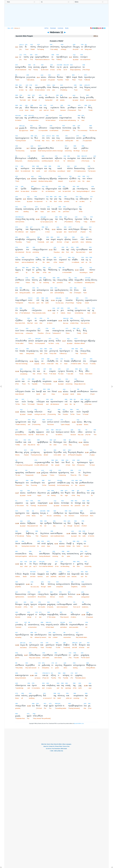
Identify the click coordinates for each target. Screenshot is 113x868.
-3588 (61, 65)
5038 (84, 531)
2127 (16, 389)
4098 (16, 541)
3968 (21, 308)
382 (63, 268)
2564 (40, 176)
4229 (62, 45)
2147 (52, 105)
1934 (33, 308)
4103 (87, 237)
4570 (83, 592)
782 (38, 288)
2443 (41, 511)
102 (40, 126)
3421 (76, 308)
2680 (43, 156)
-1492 (89, 278)
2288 (32, 105)
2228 (74, 460)
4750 (60, 592)
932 (72, 582)
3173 (25, 450)
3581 (75, 288)
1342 (54, 85)
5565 (20, 126)
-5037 (60, 572)
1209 (54, 552)
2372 (66, 491)
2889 (38, 166)
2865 (44, 379)
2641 (29, 491)
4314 (36, 359)
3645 (55, 511)
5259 (47, 430)
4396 (16, 582)
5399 (38, 440)
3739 (31, 85)
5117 (88, 176)
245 (81, 197)
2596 (59, 166)
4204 (78, 541)
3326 (36, 207)
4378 (16, 511)
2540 (58, 237)
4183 (49, 75)
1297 (55, 440)
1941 (16, 339)
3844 (73, 75)
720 (45, 450)
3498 (50, 369)
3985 (28, 349)
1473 (40, 95)
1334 (62, 562)
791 (86, 430)
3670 (56, 288)
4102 (32, 45)
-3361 (44, 511)
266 (16, 470)
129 (33, 511)
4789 (64, 207)
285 (16, 268)
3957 (76, 501)
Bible (9, 28)
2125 (29, 156)
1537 (45, 369)
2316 (52, 65)
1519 (58, 65)
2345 (81, 511)
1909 (75, 85)
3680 (32, 481)
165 (34, 65)
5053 (36, 410)
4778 (36, 460)
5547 (49, 481)
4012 (66, 146)
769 (83, 602)
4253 (16, 116)
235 (69, 278)
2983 (32, 187)
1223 (27, 85)
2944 (23, 541)
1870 (54, 328)
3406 (84, 136)
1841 (64, 410)
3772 (60, 258)
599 (46, 95)
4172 (85, 217)
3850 (33, 379)
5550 (78, 562)
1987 (78, 187)
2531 (37, 258)
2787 (56, 156)
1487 (58, 308)
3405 (81, 481)
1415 (68, 369)
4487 (42, 65)
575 (67, 247)
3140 (36, 55)
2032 (27, 328)
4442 (25, 602)
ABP (12, 28)
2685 (68, 552)
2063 (45, 521)
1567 (66, 136)
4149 (51, 470)
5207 (23, 399)
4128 (73, 258)
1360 (62, 105)
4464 (86, 399)
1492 (26, 105)
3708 (32, 501)
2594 (39, 501)
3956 (33, 278)
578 (58, 481)
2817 (47, 187)
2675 (16, 65)
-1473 (88, 85)
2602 (16, 237)
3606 (87, 369)
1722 (20, 55)
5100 (26, 562)
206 (75, 399)
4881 (16, 552)
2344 (16, 481)
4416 (70, 511)
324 (16, 359)
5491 (37, 268)
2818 (16, 176)
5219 (59, 176)
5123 (16, 328)
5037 (31, 572)
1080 (77, 247)
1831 (70, 176)
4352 (52, 399)
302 (36, 318)
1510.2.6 (30, 298)
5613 (77, 197)
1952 (40, 562)
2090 (36, 339)
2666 (52, 531)
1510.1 (49, 85)
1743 (58, 602)
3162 (48, 602)
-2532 (34, 572)
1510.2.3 (21, 45)
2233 (16, 247)
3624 (83, 156)
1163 (79, 126)
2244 (66, 237)
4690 (28, 237)
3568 (64, 318)
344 (48, 318)
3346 (87, 95)
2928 (30, 430)
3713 (82, 318)
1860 (65, 197)
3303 (62, 308)
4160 (62, 501)
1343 (75, 166)
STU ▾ (96, 36)
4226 (93, 187)
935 (70, 440)
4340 (78, 460)
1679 (38, 45)
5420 (51, 592)
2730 (25, 207)
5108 (67, 298)
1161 (26, 45)
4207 (76, 278)
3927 (16, 298)
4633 (16, 207)
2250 (48, 541)
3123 (91, 450)
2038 (83, 582)
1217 (31, 227)
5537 (39, 146)
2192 (76, 217)
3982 (21, 288)
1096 (28, 75)
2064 (16, 197)
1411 (82, 227)
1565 (69, 308)
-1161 (23, 126)
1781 (62, 420)
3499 (23, 258)
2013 (29, 592)
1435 (86, 85)
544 (40, 552)
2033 (43, 541)
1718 (86, 298)
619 (26, 470)
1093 (55, 197)
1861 (34, 247)
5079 (16, 227)
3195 (22, 187)
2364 (69, 450)
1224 (29, 521)
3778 (25, 55)
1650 (74, 45)
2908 (71, 318)
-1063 (19, 116)
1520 (72, 247)
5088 (73, 237)
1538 (91, 389)
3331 (30, 116)
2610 (57, 582)
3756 (82, 45)
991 (86, 45)
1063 (31, 55)
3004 (77, 298)
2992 (57, 460)
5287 (51, 45)
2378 (58, 75)
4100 (64, 126)
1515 (86, 552)
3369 (83, 146)
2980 (61, 95)
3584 (76, 521)
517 (16, 501)
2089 (57, 95)
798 (48, 258)
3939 (36, 197)
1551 (42, 217)
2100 (60, 116)
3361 (65, 65)
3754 (43, 136)
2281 (50, 268)
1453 (59, 369)
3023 (69, 592)
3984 (16, 531)
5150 (37, 430)
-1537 (67, 65)
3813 (16, 440)
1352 (55, 247)
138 (16, 460)
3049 (21, 369)
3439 (51, 349)
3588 (53, 55)
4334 (16, 136)
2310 (66, 217)
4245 (58, 55)
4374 (85, 75)
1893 (82, 237)
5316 (71, 65)
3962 (57, 430)
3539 (82, 55)
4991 (69, 156)
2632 (22, 166)
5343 (32, 602)
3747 (48, 420)
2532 (29, 95)
